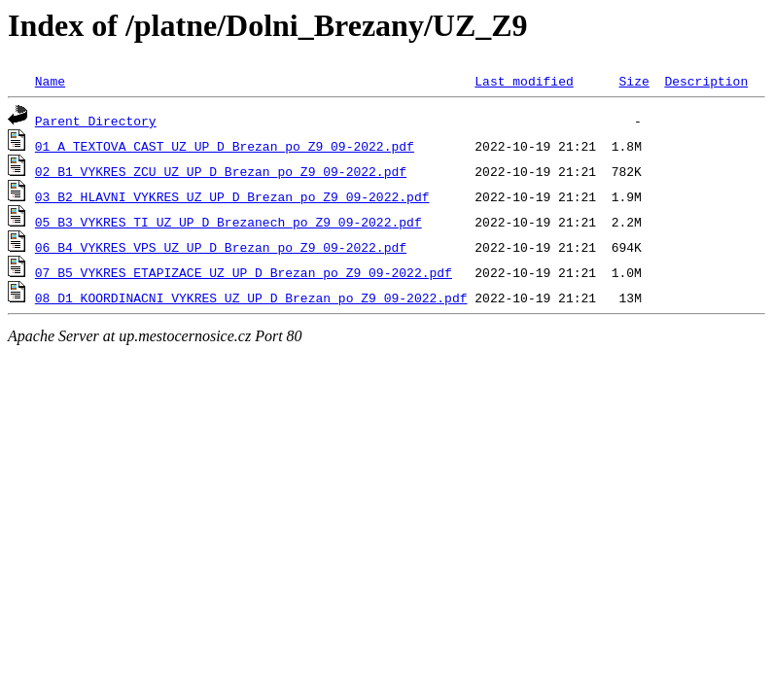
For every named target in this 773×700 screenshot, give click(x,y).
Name (50, 81)
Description (706, 81)
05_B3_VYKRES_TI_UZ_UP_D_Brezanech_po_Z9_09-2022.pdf (228, 222)
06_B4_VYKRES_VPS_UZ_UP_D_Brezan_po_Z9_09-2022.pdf (221, 247)
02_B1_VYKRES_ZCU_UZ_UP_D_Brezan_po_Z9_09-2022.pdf (221, 171)
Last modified (524, 81)
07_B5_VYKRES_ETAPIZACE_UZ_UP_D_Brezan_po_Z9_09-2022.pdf (244, 272)
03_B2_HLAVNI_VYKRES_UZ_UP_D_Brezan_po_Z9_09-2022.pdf (232, 196)
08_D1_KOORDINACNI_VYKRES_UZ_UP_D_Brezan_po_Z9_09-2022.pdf (251, 297)
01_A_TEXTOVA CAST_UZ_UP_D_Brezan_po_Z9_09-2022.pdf (225, 146)
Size (633, 81)
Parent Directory (96, 121)
